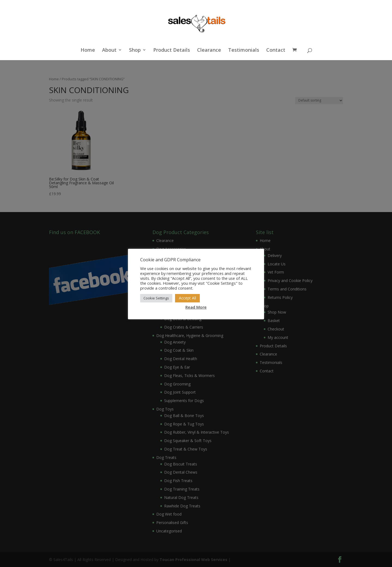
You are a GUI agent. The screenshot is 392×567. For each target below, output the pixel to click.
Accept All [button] (187, 298)
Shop (135, 50)
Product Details (172, 50)
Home (88, 50)
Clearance (209, 50)
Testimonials (244, 50)
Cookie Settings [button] (156, 298)
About (109, 50)
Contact (276, 50)
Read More (196, 307)
